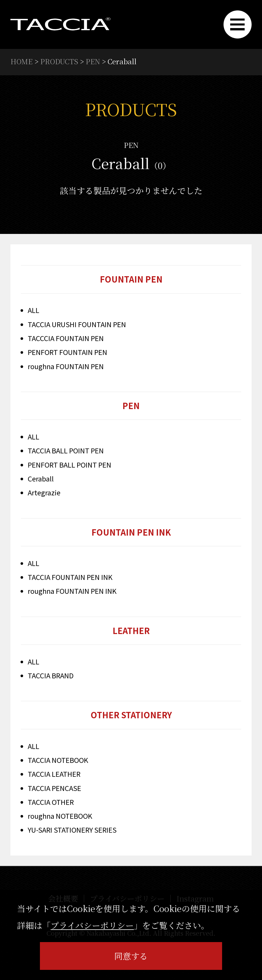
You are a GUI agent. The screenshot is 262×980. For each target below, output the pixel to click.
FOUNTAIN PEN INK (131, 532)
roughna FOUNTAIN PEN (66, 366)
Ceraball (41, 479)
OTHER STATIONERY (131, 716)
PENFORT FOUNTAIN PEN (68, 352)
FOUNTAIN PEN (131, 279)
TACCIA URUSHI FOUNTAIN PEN (77, 324)
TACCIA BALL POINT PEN (66, 451)
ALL (34, 311)
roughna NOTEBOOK (60, 818)
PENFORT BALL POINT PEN (70, 465)
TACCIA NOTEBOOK (58, 762)
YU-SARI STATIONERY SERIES (73, 832)
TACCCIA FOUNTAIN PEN (66, 338)
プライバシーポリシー (92, 925)
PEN (94, 61)
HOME (22, 61)
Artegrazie (44, 493)
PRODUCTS (60, 61)
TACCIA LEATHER (54, 776)
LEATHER (131, 631)
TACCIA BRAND (51, 677)
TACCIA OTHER (51, 804)
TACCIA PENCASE (55, 790)
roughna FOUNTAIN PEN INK (72, 592)
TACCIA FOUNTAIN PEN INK (70, 578)
